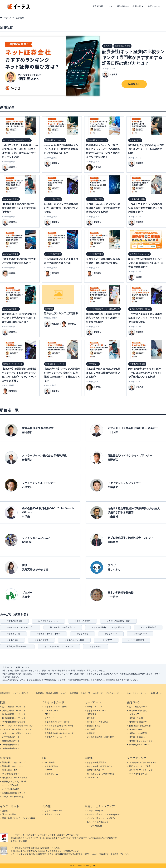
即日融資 (91, 718)
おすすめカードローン (97, 711)
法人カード (49, 718)
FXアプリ (49, 770)
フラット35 (134, 714)
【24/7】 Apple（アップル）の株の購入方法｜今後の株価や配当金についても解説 (103, 208)
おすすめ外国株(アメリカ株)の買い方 (108, 627)
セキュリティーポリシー (138, 693)
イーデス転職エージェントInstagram (103, 814)
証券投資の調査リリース (17, 646)
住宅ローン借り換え (138, 711)
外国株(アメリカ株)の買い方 (15, 782)
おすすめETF (106, 640)
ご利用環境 (73, 693)
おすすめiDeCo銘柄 (11, 789)
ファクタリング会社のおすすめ (143, 762)
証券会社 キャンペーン (48, 621)
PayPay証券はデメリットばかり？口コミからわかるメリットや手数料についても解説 (145, 373)
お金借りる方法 (94, 726)
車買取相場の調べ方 (96, 770)
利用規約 (40, 693)
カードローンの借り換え (98, 722)
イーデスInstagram (95, 811)
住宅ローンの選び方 (138, 722)
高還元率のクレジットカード (57, 722)
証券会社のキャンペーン (13, 766)
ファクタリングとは (138, 774)
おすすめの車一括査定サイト (99, 766)
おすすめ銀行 (96, 646)
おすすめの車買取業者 (97, 762)
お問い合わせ (154, 6)
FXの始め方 (50, 762)
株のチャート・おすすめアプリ (20, 627)
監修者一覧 (85, 693)
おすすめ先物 (12, 640)
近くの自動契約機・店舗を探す (100, 737)
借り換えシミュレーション (141, 745)
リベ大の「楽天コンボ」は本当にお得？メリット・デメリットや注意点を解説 (145, 318)
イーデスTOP (8, 18)
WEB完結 (91, 729)
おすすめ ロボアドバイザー (48, 634)
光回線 (5, 811)
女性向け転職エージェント (14, 711)
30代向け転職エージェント (14, 718)
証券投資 (20, 18)
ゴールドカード (51, 711)
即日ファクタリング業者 (140, 766)
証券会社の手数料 (83, 621)
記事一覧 (137, 6)
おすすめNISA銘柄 (10, 785)
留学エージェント (52, 814)
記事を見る (134, 84)
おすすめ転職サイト (11, 737)
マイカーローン (94, 778)
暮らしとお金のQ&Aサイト (99, 822)
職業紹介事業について (56, 693)
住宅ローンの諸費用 (138, 733)
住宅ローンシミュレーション (142, 741)
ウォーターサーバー (53, 811)
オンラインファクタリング (141, 770)
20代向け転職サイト (11, 745)
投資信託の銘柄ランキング (14, 793)
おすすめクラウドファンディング (59, 646)
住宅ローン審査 (136, 729)
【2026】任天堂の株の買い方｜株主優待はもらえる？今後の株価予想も (19, 208)
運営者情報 (98, 6)
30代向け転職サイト (11, 748)
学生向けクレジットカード (56, 729)
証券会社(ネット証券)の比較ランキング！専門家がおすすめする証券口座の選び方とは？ (133, 57)
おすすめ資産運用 (136, 640)
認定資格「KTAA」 (83, 854)
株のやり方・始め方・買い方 (63, 627)
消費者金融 (92, 714)
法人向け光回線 (9, 814)
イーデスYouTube (95, 826)
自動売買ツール (51, 774)
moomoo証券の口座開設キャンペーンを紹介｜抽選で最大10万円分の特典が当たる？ (61, 149)
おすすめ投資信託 (148, 627)
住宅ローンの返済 (137, 737)
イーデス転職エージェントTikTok (101, 818)
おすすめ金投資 (41, 640)
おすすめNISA (111, 634)
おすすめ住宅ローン (138, 707)
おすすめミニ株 (13, 634)
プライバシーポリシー (115, 693)
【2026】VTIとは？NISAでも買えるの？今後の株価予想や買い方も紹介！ (103, 373)
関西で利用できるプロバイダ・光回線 (19, 818)
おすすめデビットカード (55, 737)
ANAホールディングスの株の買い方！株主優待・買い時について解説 (61, 208)
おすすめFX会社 (52, 766)
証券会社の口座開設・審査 (118, 621)
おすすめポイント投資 (74, 640)
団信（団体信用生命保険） (141, 726)
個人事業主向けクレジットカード (59, 733)
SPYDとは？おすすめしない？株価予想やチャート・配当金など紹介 (146, 149)
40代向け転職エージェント (14, 722)
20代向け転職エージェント (14, 714)
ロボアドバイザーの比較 (13, 797)
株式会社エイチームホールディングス (62, 838)
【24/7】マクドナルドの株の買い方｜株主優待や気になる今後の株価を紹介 (145, 208)
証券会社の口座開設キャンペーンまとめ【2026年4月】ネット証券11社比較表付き (146, 263)
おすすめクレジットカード (56, 707)
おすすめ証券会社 (14, 621)
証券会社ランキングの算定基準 (61, 313)
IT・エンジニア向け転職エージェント (19, 726)
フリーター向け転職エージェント (17, 733)
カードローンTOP (95, 707)
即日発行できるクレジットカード (59, 726)
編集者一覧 (98, 693)
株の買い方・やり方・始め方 (15, 778)
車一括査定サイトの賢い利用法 (100, 774)
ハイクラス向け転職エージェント (17, 729)
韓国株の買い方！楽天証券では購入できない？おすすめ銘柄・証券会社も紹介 (103, 318)
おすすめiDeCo (140, 634)
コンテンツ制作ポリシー (118, 6)
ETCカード (49, 714)
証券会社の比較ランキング (14, 762)
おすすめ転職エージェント (14, 707)
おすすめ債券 (83, 634)
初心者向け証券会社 (11, 774)
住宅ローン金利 (136, 718)
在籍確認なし (93, 733)
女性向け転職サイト (11, 741)
